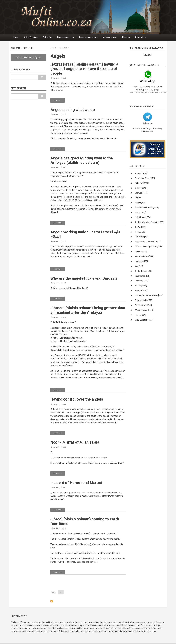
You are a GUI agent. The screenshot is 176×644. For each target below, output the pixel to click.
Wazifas (141, 291)
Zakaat (141, 212)
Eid (138, 198)
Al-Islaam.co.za (109, 37)
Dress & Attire (143, 305)
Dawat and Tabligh (145, 178)
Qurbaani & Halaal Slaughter (150, 222)
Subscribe (47, 37)
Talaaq (141, 251)
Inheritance (142, 276)
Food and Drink (144, 300)
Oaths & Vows (144, 271)
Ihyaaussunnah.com (88, 37)
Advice (141, 286)
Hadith (140, 232)
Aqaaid (59, 48)
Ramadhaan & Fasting (147, 208)
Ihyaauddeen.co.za (65, 37)
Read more (59, 101)
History (141, 315)
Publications (141, 37)
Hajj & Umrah (143, 217)
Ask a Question (31, 37)
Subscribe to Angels (52, 601)
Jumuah (141, 193)
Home (16, 37)
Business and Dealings (148, 242)
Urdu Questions (145, 320)
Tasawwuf (142, 281)
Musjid (140, 203)
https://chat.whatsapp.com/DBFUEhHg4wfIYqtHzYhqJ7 (151, 92)
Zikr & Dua (142, 237)
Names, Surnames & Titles (149, 295)
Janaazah (142, 261)
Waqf (139, 266)
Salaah (141, 188)
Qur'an (140, 227)
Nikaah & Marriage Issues (149, 247)
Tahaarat (142, 183)
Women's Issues (144, 256)
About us (126, 37)
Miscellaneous (144, 310)
